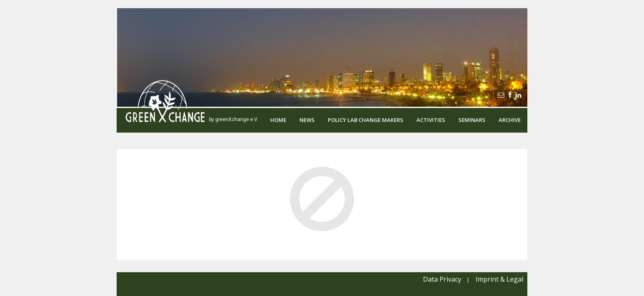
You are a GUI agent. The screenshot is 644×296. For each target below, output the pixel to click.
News (307, 120)
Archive (510, 120)
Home (278, 120)
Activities (431, 120)
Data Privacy (442, 279)
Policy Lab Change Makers (366, 120)
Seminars (472, 120)
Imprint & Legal (499, 279)
